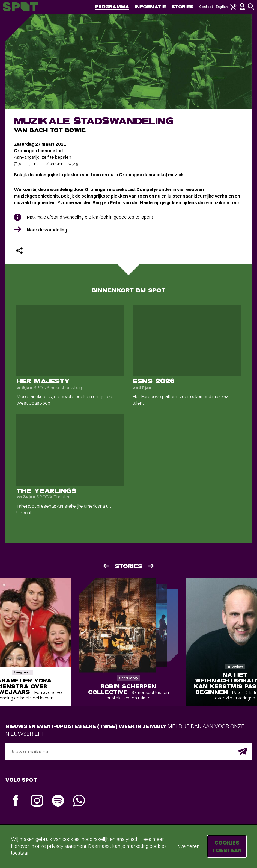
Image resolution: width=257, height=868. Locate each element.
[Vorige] (106, 566)
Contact (206, 7)
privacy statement (67, 846)
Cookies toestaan (227, 846)
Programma (112, 7)
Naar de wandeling (47, 230)
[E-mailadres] (128, 751)
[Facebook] (16, 801)
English (222, 7)
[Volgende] (151, 566)
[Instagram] (37, 801)
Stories (183, 7)
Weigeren (189, 846)
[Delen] (19, 251)
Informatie (150, 7)
